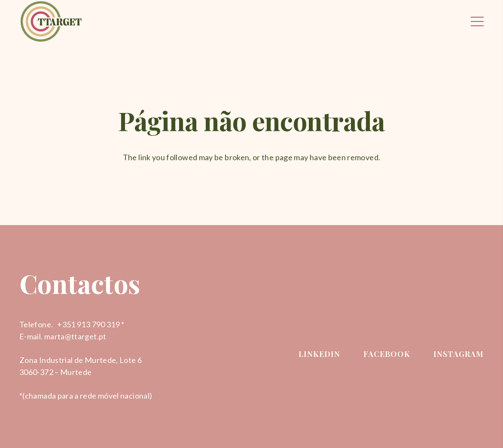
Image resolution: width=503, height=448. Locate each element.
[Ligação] (51, 21)
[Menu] (477, 21)
